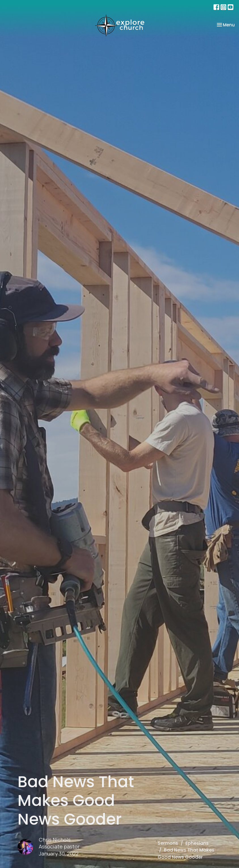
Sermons (168, 843)
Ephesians (197, 843)
